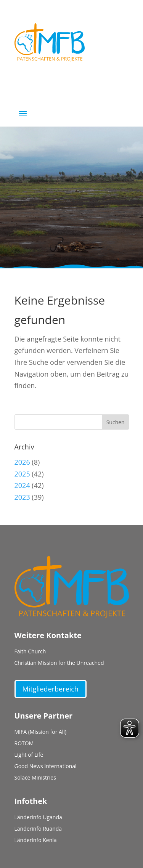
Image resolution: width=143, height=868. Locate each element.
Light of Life (29, 755)
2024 (22, 485)
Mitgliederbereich (51, 689)
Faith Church (30, 652)
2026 (22, 462)
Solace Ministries (35, 778)
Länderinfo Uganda (38, 818)
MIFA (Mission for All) (41, 732)
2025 (22, 474)
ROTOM (24, 744)
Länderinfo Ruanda (38, 829)
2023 (22, 497)
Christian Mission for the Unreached (59, 663)
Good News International (46, 767)
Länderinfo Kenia (36, 841)
